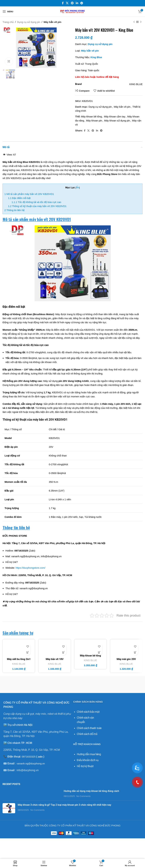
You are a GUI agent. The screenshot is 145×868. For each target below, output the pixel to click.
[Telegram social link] (82, 3)
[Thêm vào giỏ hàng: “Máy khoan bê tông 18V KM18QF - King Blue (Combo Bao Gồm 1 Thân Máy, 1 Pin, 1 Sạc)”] (99, 652)
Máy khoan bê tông (91, 116)
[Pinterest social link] (72, 3)
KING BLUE (19, 664)
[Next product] (141, 22)
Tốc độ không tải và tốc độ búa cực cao (36, 202)
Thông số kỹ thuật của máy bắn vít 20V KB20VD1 (37, 206)
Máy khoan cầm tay (114, 116)
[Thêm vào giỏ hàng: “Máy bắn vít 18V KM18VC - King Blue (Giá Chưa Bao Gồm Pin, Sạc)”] (64, 652)
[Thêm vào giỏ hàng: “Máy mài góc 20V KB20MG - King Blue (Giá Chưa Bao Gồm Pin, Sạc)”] (135, 652)
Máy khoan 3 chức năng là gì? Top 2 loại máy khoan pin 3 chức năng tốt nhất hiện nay (64, 806)
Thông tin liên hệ (14, 210)
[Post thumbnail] (32, 795)
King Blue (96, 57)
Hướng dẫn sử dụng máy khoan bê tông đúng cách (91, 793)
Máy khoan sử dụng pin (117, 121)
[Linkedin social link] (77, 3)
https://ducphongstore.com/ (30, 568)
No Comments (83, 798)
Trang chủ (8, 22)
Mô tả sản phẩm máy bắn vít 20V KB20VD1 (29, 194)
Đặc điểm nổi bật (19, 198)
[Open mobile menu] (8, 11)
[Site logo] (73, 11)
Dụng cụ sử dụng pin (29, 22)
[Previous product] (134, 22)
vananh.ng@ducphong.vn (31, 763)
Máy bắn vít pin (52, 22)
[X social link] (67, 3)
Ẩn (78, 187)
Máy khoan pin (94, 121)
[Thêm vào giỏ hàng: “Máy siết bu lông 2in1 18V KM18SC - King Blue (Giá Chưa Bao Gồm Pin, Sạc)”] (28, 652)
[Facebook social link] (63, 3)
